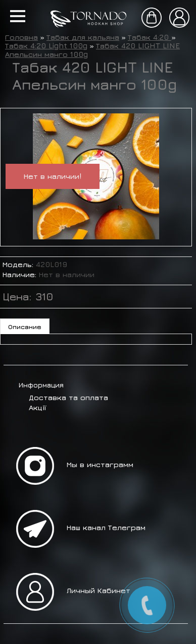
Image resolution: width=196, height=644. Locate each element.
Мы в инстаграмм (100, 464)
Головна (21, 37)
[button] (18, 16)
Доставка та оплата (68, 397)
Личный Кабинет (99, 590)
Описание (25, 327)
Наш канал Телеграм (106, 527)
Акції (37, 407)
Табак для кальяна (83, 37)
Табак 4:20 (150, 37)
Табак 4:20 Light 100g (46, 46)
